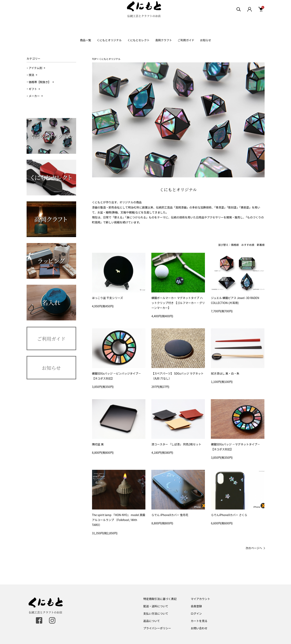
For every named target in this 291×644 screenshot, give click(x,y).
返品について (152, 621)
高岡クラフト (164, 40)
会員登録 (196, 606)
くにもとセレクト (138, 40)
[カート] (261, 16)
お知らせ (206, 40)
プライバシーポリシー (157, 628)
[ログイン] (250, 16)
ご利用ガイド (186, 40)
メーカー (36, 96)
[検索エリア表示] (239, 16)
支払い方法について (156, 613)
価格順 (235, 245)
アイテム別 (37, 68)
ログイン (196, 613)
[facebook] (39, 620)
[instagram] (52, 620)
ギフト (34, 89)
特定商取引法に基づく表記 (160, 599)
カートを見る (199, 621)
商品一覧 (85, 40)
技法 (33, 75)
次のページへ (254, 548)
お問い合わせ (199, 628)
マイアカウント (201, 599)
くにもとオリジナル (109, 40)
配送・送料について (156, 606)
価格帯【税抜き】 (41, 82)
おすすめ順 (248, 245)
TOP (94, 59)
